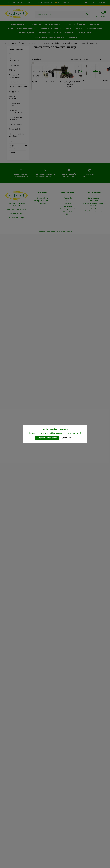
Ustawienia (67, 438)
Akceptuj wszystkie (47, 438)
